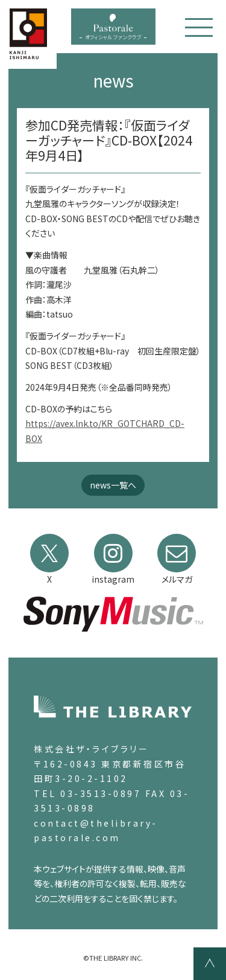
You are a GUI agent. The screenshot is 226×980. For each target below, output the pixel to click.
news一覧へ (113, 485)
